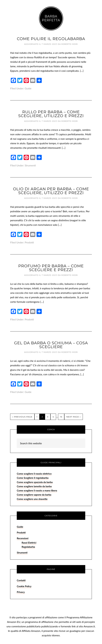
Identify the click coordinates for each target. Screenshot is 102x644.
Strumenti (30, 165)
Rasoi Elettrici (29, 543)
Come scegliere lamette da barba (34, 486)
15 (61, 417)
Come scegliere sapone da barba (34, 495)
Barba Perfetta (51, 18)
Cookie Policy (24, 586)
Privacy (21, 592)
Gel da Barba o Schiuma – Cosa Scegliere (51, 345)
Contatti (21, 580)
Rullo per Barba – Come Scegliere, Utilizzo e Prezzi (51, 114)
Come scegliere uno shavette (32, 499)
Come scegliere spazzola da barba (35, 482)
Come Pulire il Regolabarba (51, 39)
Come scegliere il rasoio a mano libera (37, 490)
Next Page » (74, 417)
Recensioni (23, 538)
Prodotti (29, 242)
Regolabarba (28, 547)
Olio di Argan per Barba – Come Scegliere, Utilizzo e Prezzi (51, 191)
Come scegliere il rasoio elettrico (34, 474)
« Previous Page (22, 417)
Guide (28, 88)
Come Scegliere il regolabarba (33, 478)
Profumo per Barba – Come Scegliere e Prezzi (51, 268)
